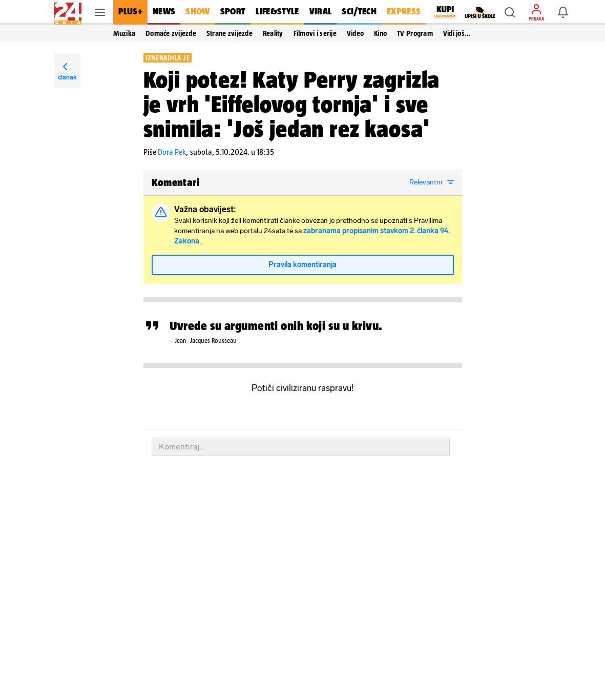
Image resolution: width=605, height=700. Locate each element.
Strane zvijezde (230, 33)
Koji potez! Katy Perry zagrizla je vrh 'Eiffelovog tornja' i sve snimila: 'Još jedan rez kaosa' (292, 104)
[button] (510, 12)
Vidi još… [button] (457, 33)
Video (355, 33)
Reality (273, 33)
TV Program (415, 33)
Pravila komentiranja (302, 265)
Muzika (124, 33)
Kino (380, 33)
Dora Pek (172, 152)
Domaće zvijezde (171, 33)
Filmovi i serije (315, 33)
